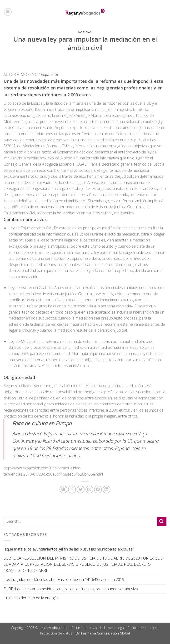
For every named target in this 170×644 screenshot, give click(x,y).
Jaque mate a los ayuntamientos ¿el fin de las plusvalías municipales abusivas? (69, 549)
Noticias (85, 32)
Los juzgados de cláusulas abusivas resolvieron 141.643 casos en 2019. (64, 580)
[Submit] (162, 521)
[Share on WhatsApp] (63, 489)
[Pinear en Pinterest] (98, 489)
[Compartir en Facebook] (72, 489)
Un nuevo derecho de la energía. (31, 598)
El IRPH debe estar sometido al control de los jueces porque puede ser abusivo (71, 589)
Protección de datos (56, 633)
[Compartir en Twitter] (81, 489)
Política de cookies (142, 628)
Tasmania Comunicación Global (105, 633)
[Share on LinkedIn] (107, 489)
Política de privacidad (88, 628)
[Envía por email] (89, 489)
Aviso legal (116, 628)
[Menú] (8, 12)
